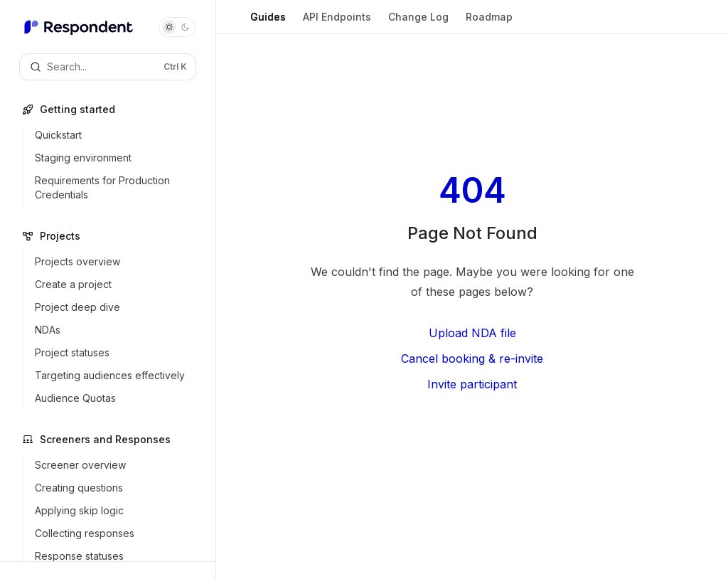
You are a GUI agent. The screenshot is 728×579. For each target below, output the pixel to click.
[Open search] (108, 67)
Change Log (418, 22)
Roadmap (489, 22)
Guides (268, 22)
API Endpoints (337, 22)
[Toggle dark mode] (177, 27)
